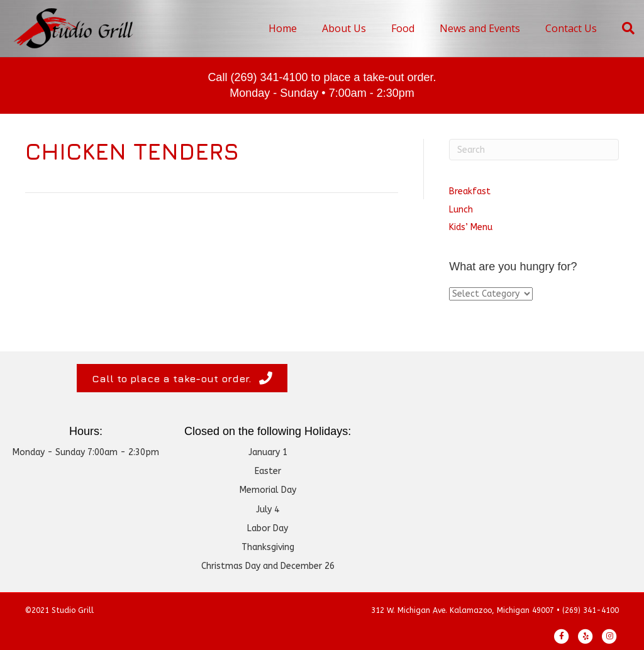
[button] (182, 378)
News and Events (480, 28)
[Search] (622, 28)
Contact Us (571, 28)
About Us (344, 28)
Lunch (461, 210)
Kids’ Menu (471, 227)
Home (283, 28)
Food (403, 28)
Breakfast (470, 191)
